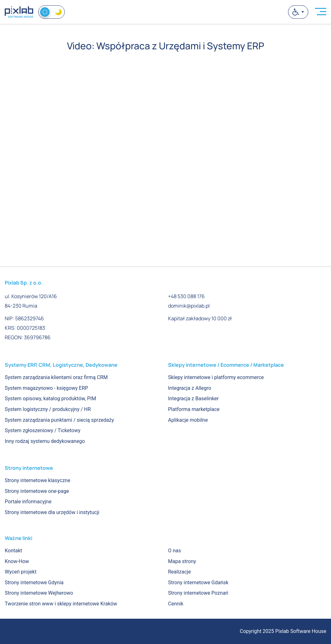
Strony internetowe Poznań (198, 593)
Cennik (176, 604)
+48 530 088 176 (186, 296)
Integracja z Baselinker (193, 399)
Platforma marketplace (194, 409)
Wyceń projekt (21, 572)
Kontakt (13, 551)
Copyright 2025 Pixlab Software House (283, 631)
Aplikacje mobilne (188, 420)
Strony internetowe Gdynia (34, 583)
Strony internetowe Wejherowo (39, 593)
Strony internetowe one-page (37, 491)
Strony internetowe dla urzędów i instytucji (52, 512)
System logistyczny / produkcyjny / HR (48, 409)
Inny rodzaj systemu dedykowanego (45, 441)
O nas (175, 551)
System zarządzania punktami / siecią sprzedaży (59, 420)
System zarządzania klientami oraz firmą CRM (56, 377)
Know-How (17, 561)
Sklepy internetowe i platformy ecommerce (216, 377)
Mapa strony (182, 561)
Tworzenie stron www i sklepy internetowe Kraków (61, 604)
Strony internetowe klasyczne (37, 480)
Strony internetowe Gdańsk (198, 583)
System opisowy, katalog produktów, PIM (50, 399)
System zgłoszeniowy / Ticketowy (43, 430)
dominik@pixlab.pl (189, 306)
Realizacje (179, 572)
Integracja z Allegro (190, 388)
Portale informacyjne (28, 502)
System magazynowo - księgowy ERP (46, 388)
